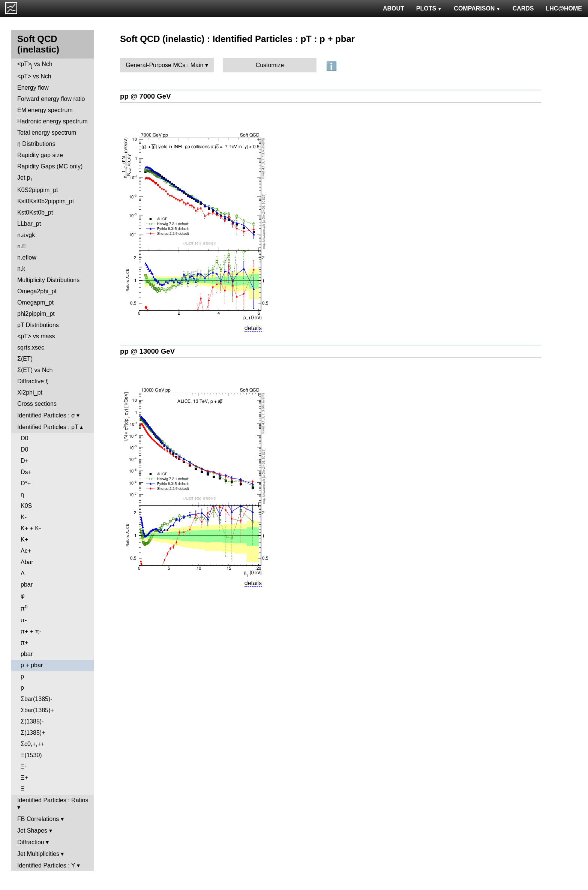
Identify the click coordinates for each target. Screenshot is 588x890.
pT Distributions (38, 325)
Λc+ (26, 551)
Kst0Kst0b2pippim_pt (46, 201)
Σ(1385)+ (33, 733)
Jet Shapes (32, 831)
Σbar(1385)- (37, 699)
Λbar (27, 562)
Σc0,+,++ (33, 744)
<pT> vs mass (36, 336)
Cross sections (37, 404)
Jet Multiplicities (38, 854)
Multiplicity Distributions (48, 280)
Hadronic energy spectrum (52, 121)
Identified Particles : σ (46, 415)
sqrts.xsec (31, 347)
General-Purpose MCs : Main (164, 65)
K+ (24, 540)
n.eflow (27, 257)
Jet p (25, 178)
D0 (24, 438)
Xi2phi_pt (30, 392)
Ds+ (26, 472)
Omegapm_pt (35, 302)
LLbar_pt (29, 224)
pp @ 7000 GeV (145, 96)
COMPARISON (477, 8)
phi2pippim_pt (36, 314)
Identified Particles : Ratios (53, 800)
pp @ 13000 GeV (147, 351)
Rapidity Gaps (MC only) (50, 166)
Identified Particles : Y (46, 865)
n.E (22, 246)
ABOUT (394, 8)
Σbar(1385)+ (37, 710)
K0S (26, 506)
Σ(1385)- (32, 721)
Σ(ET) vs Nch (35, 370)
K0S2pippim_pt (38, 190)
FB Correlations (38, 819)
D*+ (26, 483)
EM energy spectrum (45, 110)
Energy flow (33, 88)
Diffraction (31, 842)
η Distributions (36, 144)
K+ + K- (31, 528)
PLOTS (429, 8)
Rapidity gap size (40, 155)
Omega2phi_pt (37, 291)
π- (24, 620)
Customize (270, 65)
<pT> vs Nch (35, 65)
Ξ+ (24, 778)
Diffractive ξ (33, 381)
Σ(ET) (25, 359)
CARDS (523, 8)
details (253, 328)
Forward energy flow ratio (51, 99)
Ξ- (24, 766)
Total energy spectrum (47, 133)
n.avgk (26, 235)
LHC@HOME (564, 8)
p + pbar (32, 665)
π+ (24, 643)
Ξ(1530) (31, 755)
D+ (25, 461)
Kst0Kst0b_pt (35, 212)
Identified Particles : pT (48, 427)
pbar (27, 585)
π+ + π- (31, 631)
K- (24, 517)
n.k (21, 269)
